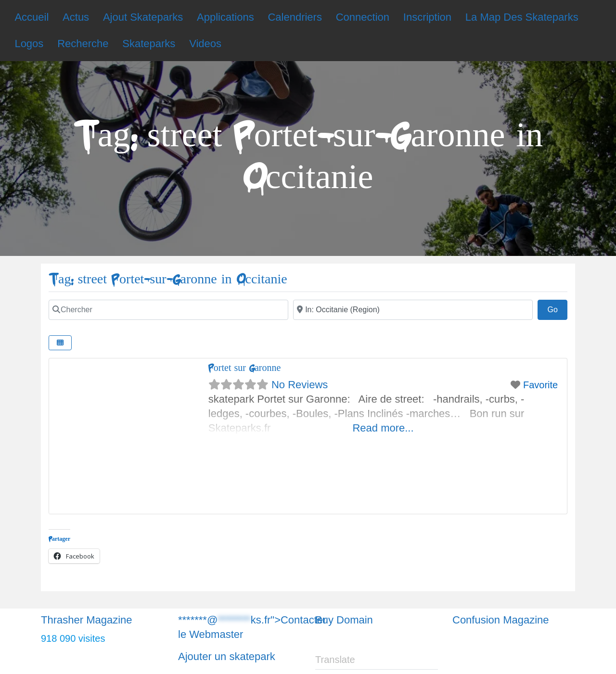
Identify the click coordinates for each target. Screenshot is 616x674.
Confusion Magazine (501, 620)
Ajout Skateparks (143, 17)
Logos (29, 44)
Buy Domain (344, 620)
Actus (76, 17)
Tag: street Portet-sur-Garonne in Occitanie (168, 279)
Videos (205, 44)
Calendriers (295, 17)
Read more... (383, 428)
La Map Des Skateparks (522, 17)
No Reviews (300, 385)
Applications (225, 17)
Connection (363, 17)
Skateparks (149, 44)
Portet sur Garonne (245, 368)
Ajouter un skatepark (227, 656)
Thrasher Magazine (87, 620)
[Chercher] (168, 310)
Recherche (83, 44)
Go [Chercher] (557, 308)
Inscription (427, 17)
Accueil (32, 17)
